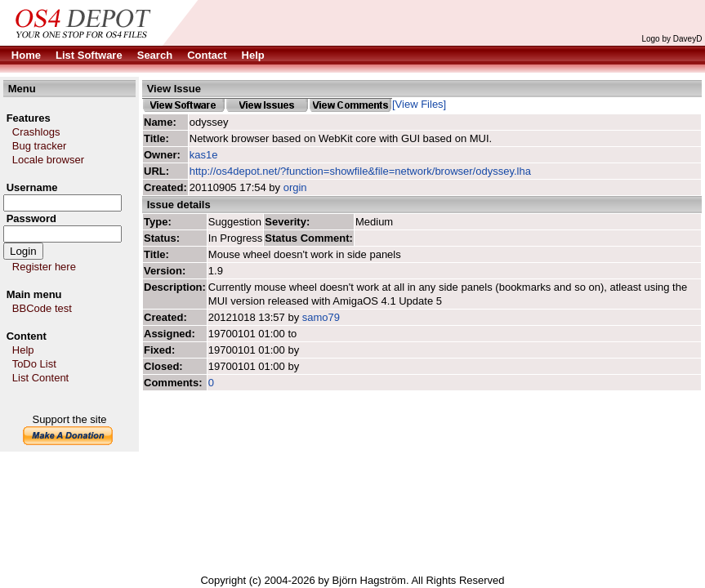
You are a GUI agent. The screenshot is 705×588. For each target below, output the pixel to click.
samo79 (321, 317)
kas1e (204, 155)
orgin (295, 187)
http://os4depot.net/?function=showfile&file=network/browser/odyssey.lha (360, 171)
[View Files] (419, 104)
